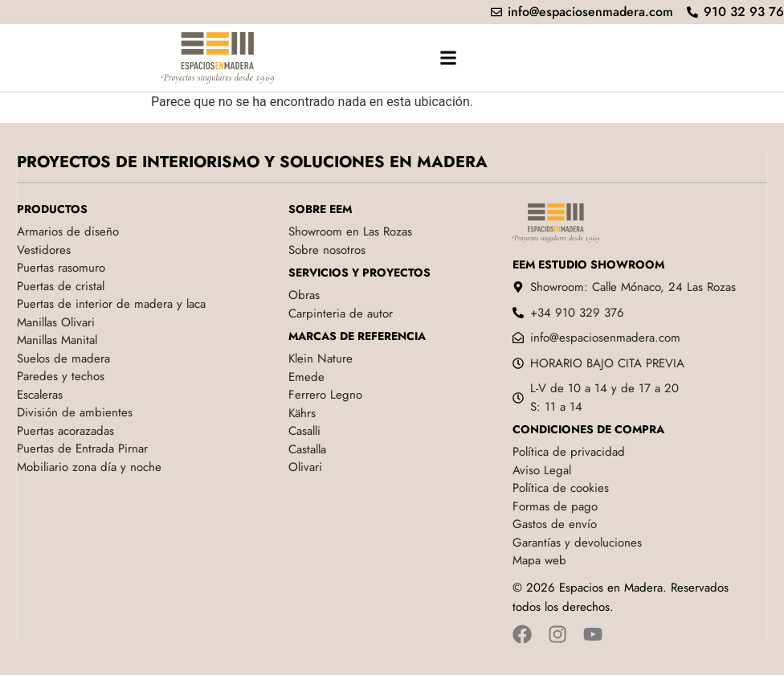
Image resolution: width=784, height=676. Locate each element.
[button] (449, 57)
